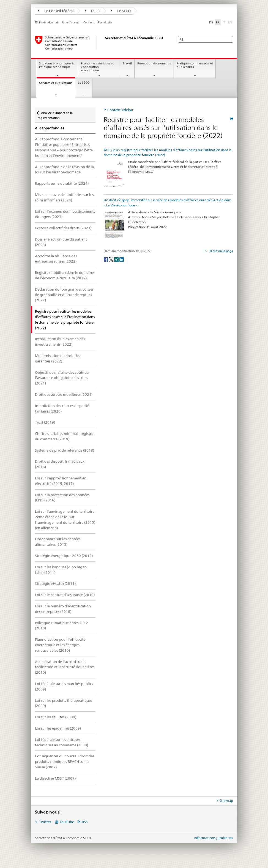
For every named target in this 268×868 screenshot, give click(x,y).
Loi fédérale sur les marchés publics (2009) (64, 686)
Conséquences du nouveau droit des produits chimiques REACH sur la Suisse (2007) (65, 761)
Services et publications (57, 84)
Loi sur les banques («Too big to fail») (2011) (61, 570)
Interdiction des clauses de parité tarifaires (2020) (62, 408)
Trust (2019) (45, 422)
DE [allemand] (211, 22)
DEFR (92, 11)
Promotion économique (154, 63)
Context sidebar (120, 110)
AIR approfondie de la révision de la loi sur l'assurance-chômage (64, 170)
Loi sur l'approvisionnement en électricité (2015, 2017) (61, 481)
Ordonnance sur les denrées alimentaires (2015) (58, 542)
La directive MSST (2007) (55, 778)
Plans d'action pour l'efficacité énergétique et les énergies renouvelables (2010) (60, 645)
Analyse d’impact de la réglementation (55, 114)
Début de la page (220, 251)
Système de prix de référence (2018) (65, 450)
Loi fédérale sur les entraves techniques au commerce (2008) (61, 742)
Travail (127, 63)
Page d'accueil (71, 22)
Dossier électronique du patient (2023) (61, 242)
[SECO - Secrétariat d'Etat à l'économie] (100, 43)
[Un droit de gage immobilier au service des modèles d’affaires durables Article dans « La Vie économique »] (114, 226)
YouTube (67, 822)
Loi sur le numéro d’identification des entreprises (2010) (63, 609)
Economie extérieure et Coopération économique (97, 67)
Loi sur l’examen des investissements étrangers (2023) (65, 214)
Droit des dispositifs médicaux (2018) (60, 464)
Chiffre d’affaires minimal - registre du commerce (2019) (64, 436)
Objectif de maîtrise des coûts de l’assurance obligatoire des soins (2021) (62, 378)
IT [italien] (224, 22)
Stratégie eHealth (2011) (55, 583)
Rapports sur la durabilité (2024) (62, 183)
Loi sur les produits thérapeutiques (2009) (64, 703)
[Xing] (117, 259)
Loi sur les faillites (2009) (56, 717)
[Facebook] (106, 259)
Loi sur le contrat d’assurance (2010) (65, 595)
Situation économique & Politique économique (56, 65)
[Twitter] (112, 259)
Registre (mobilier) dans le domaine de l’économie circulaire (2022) (64, 275)
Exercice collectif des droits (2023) (63, 228)
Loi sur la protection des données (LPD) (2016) (62, 498)
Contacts (89, 22)
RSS (85, 822)
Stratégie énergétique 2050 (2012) (64, 556)
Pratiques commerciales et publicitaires (195, 65)
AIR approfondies (50, 128)
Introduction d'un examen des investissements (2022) (60, 342)
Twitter (45, 822)
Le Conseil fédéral (56, 11)
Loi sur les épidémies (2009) (58, 728)
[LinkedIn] (122, 259)
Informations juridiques (213, 838)
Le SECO (121, 11)
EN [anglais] (231, 22)
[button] (182, 39)
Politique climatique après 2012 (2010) (61, 626)
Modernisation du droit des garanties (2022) (58, 358)
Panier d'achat (49, 22)
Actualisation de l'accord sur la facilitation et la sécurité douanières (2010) (65, 667)
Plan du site (105, 22)
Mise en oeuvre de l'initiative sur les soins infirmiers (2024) (64, 197)
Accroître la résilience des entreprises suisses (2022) (56, 259)
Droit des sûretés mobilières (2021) (64, 394)
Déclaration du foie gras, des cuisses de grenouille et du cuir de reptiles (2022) (64, 295)
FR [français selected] (218, 22)
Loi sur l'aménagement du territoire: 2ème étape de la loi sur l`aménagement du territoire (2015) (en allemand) (65, 519)
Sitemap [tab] (226, 801)
